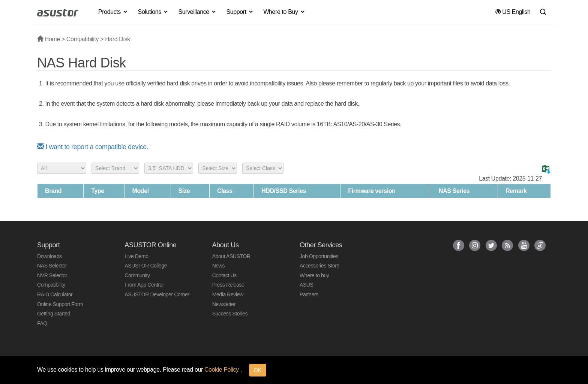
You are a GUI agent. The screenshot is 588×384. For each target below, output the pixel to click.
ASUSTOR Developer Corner (157, 294)
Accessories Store (319, 266)
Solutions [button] (153, 12)
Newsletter (224, 304)
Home (49, 39)
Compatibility (82, 39)
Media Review (228, 294)
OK (258, 370)
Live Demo (136, 256)
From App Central (144, 285)
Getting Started (54, 314)
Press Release (228, 285)
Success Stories (230, 314)
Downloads (49, 256)
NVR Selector (52, 275)
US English (513, 12)
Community (137, 275)
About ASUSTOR (231, 256)
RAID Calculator (55, 294)
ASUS (307, 285)
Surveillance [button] (197, 12)
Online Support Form (60, 304)
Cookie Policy (222, 370)
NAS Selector (52, 266)
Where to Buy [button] (284, 12)
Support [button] (240, 12)
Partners (309, 294)
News (218, 266)
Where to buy (314, 275)
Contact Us (224, 275)
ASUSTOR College (146, 266)
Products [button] (113, 12)
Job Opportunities (319, 256)
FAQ (42, 323)
